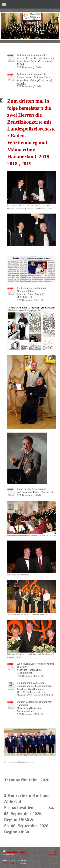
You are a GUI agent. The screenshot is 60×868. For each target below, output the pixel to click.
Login (54, 851)
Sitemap (23, 852)
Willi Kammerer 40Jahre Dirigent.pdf (35, 492)
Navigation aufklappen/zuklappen (30, 4)
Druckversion (11, 852)
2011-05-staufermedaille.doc (31, 692)
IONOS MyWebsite (11, 863)
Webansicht (52, 854)
